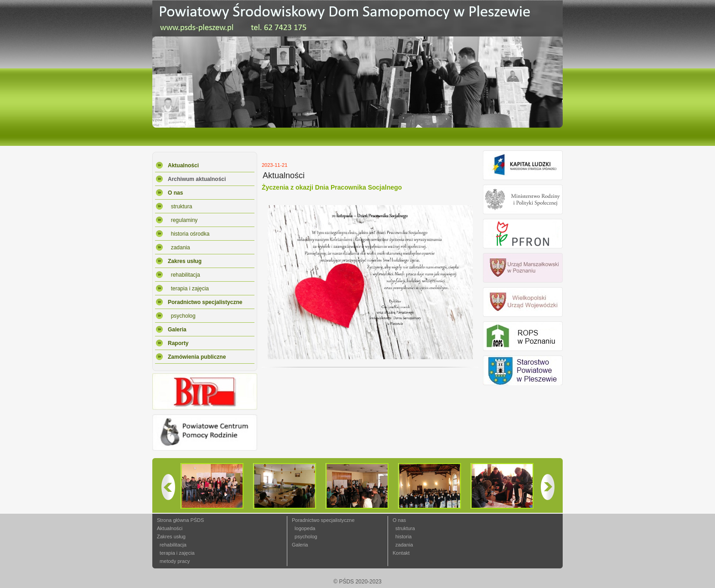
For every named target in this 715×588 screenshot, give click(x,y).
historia (402, 536)
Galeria (300, 545)
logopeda (303, 528)
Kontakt (401, 553)
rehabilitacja (184, 275)
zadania (179, 248)
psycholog (182, 316)
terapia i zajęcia (188, 289)
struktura (180, 206)
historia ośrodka (189, 234)
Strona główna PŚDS (180, 520)
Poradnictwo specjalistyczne (323, 520)
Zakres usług (171, 536)
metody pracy (173, 561)
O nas (399, 520)
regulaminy (183, 220)
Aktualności (170, 528)
